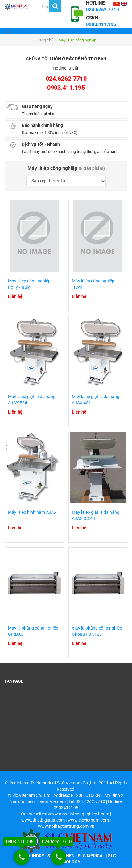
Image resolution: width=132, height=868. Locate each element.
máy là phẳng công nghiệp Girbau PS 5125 (97, 631)
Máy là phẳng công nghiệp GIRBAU (33, 631)
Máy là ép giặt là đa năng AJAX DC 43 (96, 515)
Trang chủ (45, 40)
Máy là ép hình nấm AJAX (32, 512)
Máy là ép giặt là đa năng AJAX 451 (96, 400)
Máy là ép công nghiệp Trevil (93, 284)
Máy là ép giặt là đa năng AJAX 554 (32, 400)
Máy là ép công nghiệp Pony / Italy (29, 284)
